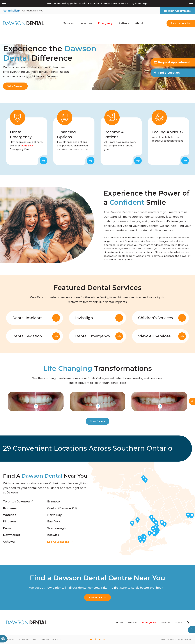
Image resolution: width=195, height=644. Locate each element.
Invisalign (84, 318)
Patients (165, 622)
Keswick (53, 535)
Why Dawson (15, 86)
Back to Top (57, 639)
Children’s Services (155, 318)
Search (35, 639)
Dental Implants (27, 318)
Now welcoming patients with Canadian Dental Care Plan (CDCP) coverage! (97, 4)
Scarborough (56, 528)
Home (120, 622)
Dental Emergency (93, 336)
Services (133, 622)
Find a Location (97, 597)
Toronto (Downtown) (18, 502)
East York (54, 522)
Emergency (105, 23)
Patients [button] (124, 23)
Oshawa (9, 542)
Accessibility (24, 639)
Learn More (43, 161)
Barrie (7, 528)
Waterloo (10, 515)
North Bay (54, 515)
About (178, 622)
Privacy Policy (9, 639)
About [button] (139, 23)
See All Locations (58, 542)
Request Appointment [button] (177, 11)
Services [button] (68, 23)
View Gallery (98, 421)
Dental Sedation (27, 336)
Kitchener (10, 508)
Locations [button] (86, 23)
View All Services (154, 336)
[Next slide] (192, 401)
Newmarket (12, 535)
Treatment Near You (23, 11)
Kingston (9, 522)
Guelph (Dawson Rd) (62, 508)
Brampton (54, 502)
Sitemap (45, 639)
